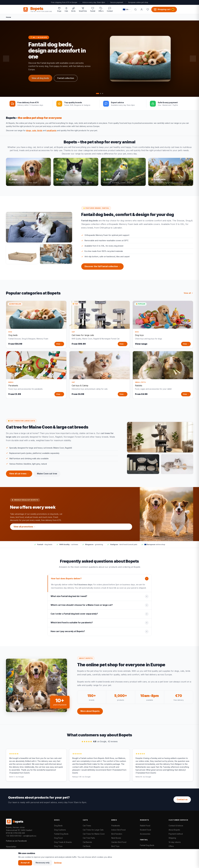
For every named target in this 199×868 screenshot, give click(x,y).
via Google (20, 780)
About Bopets (174, 830)
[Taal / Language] (127, 9)
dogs (29, 131)
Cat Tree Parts (89, 838)
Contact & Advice (176, 826)
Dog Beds (58, 826)
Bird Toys (115, 846)
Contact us (182, 800)
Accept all (25, 863)
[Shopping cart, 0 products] (164, 9)
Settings (58, 863)
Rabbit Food (145, 826)
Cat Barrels (87, 842)
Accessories (145, 834)
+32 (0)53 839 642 (14, 836)
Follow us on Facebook (16, 841)
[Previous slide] (6, 59)
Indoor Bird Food (118, 830)
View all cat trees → (19, 476)
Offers (171, 846)
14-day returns (175, 842)
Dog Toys (58, 846)
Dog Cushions (60, 830)
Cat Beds (87, 846)
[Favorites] (148, 9)
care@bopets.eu (30, 836)
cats (34, 131)
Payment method (176, 834)
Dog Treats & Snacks (63, 842)
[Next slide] (193, 59)
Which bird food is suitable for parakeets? (72, 625)
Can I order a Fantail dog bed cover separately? (74, 617)
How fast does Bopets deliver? (66, 581)
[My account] (142, 9)
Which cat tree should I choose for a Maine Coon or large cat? (82, 608)
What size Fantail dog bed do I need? (69, 599)
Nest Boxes (116, 838)
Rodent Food (145, 830)
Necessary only (43, 863)
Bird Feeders (117, 834)
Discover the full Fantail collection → (102, 269)
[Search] (136, 9)
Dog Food (58, 838)
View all (188, 296)
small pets (51, 131)
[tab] (98, 93)
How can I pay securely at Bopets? (68, 634)
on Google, (99, 744)
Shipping (172, 838)
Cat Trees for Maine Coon (94, 834)
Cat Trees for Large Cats (93, 830)
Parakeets (116, 826)
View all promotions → (25, 529)
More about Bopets (90, 714)
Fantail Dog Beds (61, 834)
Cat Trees (87, 826)
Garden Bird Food (119, 842)
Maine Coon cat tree (47, 476)
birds (40, 131)
